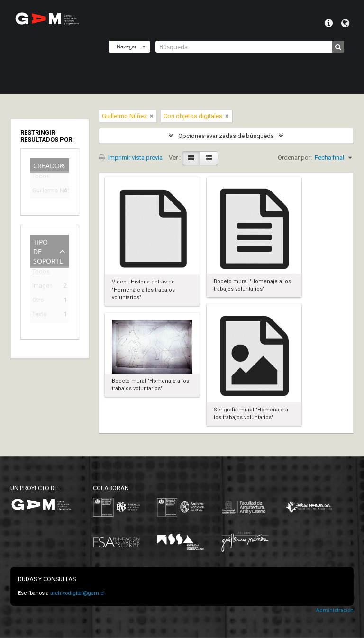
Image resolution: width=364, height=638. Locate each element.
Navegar (127, 46)
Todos (41, 178)
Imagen (42, 287)
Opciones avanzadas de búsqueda (226, 136)
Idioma (345, 23)
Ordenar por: (295, 158)
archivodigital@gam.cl (77, 593)
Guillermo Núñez (43, 192)
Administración (335, 610)
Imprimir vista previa (131, 158)
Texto (40, 315)
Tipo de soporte (48, 251)
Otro (38, 301)
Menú (329, 23)
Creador (49, 165)
